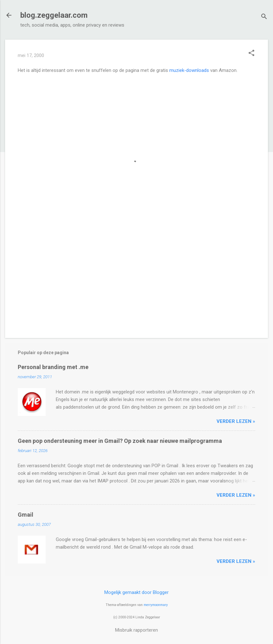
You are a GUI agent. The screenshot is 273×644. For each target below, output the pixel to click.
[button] (251, 54)
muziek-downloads (189, 70)
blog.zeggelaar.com (54, 15)
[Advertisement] (136, 279)
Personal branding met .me (53, 367)
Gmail (26, 515)
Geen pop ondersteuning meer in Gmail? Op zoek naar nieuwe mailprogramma (120, 441)
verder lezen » (236, 421)
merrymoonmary (156, 605)
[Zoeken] (264, 17)
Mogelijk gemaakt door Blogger (136, 592)
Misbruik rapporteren (136, 630)
